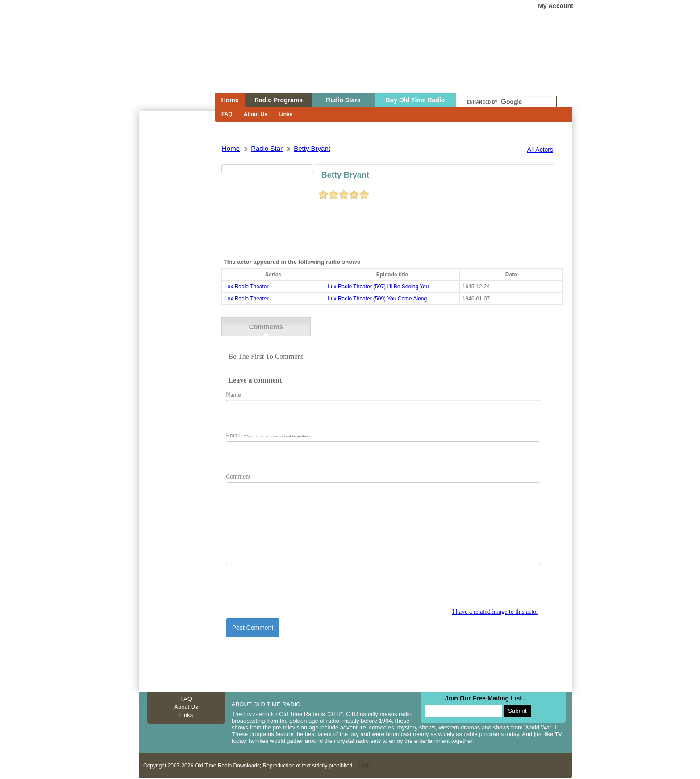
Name (233, 393)
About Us (256, 114)
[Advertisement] (176, 271)
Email (270, 434)
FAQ (227, 114)
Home (171, 64)
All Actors (540, 150)
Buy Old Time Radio (415, 100)
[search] (512, 102)
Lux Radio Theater (247, 287)
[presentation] (294, 590)
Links (285, 114)
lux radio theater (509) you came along (377, 299)
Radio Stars (343, 100)
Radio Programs (279, 100)
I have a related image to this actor (495, 610)
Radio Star (267, 148)
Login (365, 764)
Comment (238, 475)
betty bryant (312, 148)
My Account (556, 6)
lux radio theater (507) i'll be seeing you (378, 287)
